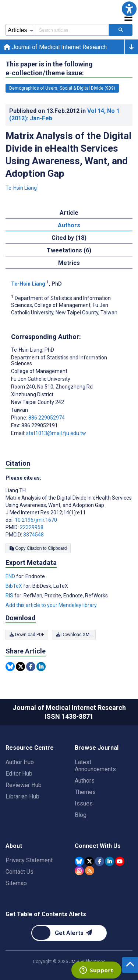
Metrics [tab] (69, 263)
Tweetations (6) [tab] (69, 250)
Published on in (64, 115)
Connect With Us (98, 846)
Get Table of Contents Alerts (46, 914)
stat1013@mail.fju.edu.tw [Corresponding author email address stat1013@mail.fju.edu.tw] (56, 433)
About (14, 846)
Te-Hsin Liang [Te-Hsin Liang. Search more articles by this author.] (22, 188)
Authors (85, 781)
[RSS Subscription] (90, 871)
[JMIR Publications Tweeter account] (89, 861)
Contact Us (20, 872)
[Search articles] (121, 30)
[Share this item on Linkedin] (41, 667)
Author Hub (20, 762)
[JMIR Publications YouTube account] (120, 861)
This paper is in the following (49, 69)
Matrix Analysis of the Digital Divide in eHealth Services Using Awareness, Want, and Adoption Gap (68, 155)
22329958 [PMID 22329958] (32, 527)
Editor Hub (19, 774)
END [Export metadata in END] (11, 576)
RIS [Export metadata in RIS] (10, 596)
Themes (85, 792)
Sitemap (16, 883)
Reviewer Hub (24, 785)
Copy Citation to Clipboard (38, 548)
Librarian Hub (22, 796)
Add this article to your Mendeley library (51, 605)
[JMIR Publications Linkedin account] (109, 861)
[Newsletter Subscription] (69, 933)
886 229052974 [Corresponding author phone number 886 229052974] (47, 418)
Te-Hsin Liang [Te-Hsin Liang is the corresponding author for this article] (33, 350)
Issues (84, 803)
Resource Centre (30, 748)
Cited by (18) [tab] (69, 238)
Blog (81, 815)
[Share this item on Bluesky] (10, 667)
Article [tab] (69, 213)
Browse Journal (97, 748)
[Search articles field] (72, 30)
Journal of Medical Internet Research (55, 47)
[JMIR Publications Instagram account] (79, 871)
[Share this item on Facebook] (31, 667)
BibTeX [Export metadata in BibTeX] (14, 586)
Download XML (74, 635)
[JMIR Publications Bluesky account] (79, 861)
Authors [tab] (69, 225)
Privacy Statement (29, 860)
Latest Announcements (95, 766)
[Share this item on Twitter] (20, 667)
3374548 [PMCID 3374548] (33, 535)
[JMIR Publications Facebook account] (100, 861)
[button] (129, 9)
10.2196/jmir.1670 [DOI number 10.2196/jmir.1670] (36, 520)
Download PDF (27, 635)
